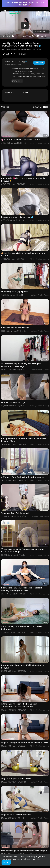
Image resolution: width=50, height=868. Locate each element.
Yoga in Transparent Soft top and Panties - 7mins (25, 743)
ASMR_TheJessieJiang (16, 62)
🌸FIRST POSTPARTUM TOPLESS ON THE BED (21, 140)
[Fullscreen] (46, 36)
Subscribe (39, 63)
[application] (25, 25)
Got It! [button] (6, 862)
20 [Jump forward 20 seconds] (33, 36)
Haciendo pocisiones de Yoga (15, 328)
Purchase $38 (41, 32)
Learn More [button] (36, 859)
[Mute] (38, 36)
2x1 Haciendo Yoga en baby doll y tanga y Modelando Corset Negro (21, 365)
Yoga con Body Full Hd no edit (15, 513)
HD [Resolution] (42, 36)
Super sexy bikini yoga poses (15, 292)
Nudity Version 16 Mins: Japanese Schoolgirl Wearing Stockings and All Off (22, 589)
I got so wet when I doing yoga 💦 (17, 217)
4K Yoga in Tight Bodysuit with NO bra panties (23, 477)
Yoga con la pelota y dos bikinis (16, 779)
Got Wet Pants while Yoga (13, 402)
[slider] (16, 36)
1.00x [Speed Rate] (29, 36)
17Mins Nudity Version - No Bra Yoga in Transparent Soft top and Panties (19, 705)
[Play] (3, 36)
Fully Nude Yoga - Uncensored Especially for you (24, 851)
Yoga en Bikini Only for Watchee (16, 815)
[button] (45, 12)
